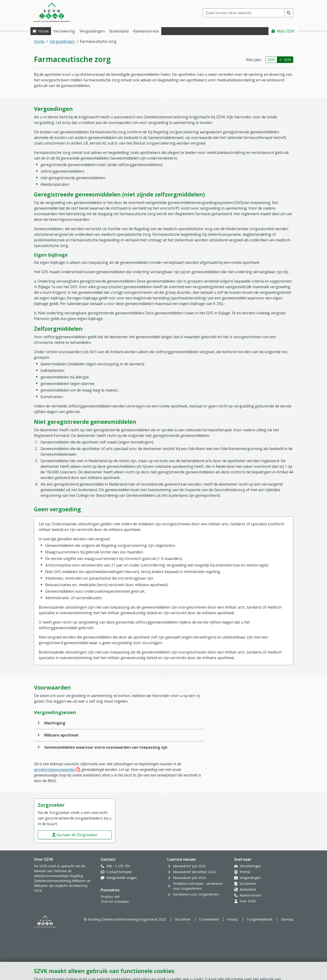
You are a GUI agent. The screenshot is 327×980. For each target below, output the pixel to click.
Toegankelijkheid (259, 919)
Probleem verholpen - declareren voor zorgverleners (198, 886)
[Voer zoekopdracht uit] (289, 13)
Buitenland (248, 889)
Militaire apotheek (61, 735)
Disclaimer (183, 919)
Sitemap (287, 919)
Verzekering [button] (64, 31)
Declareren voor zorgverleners (196, 894)
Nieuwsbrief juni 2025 (189, 866)
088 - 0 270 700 (118, 866)
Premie (245, 872)
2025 (271, 60)
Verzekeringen (250, 866)
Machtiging (55, 723)
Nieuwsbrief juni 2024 (189, 878)
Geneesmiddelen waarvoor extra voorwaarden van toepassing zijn (106, 747)
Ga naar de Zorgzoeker (77, 835)
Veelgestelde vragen (121, 878)
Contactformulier (119, 872)
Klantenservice (251, 895)
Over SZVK (248, 901)
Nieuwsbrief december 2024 (194, 872)
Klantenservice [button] (146, 31)
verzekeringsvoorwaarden (57, 769)
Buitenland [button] (119, 31)
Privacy (233, 919)
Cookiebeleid (209, 919)
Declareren (248, 884)
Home (43, 31)
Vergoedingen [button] (92, 31)
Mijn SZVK (286, 31)
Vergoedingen (62, 41)
